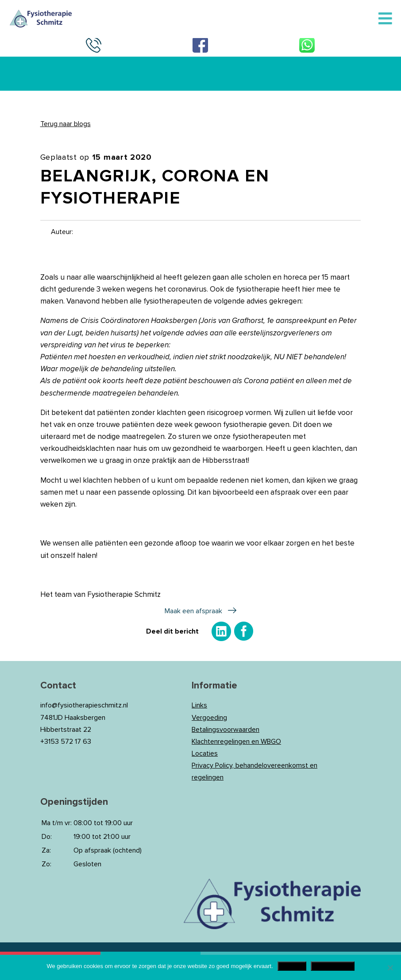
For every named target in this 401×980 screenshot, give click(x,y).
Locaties (205, 753)
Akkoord (292, 966)
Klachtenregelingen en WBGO (236, 742)
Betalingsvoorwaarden (226, 730)
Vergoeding (209, 718)
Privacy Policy (333, 966)
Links (199, 705)
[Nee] (390, 968)
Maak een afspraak (193, 611)
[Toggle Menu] (385, 19)
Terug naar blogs (66, 124)
